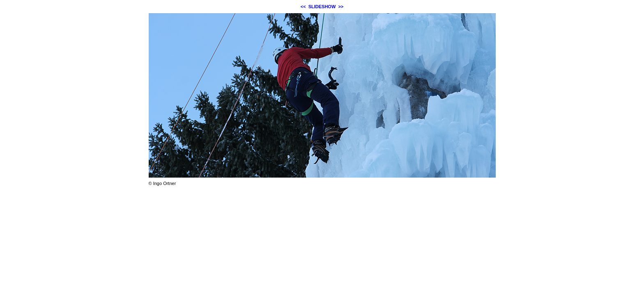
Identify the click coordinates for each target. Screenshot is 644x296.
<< (303, 7)
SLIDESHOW (322, 7)
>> (341, 7)
